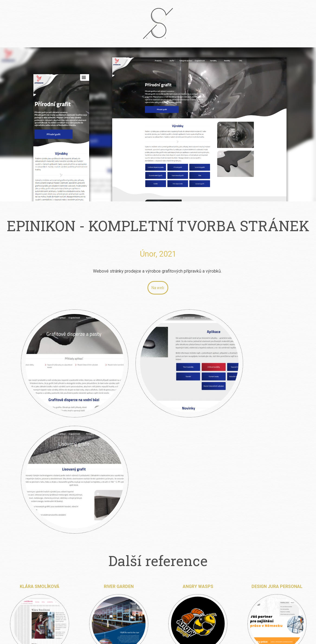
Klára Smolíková (40, 429)
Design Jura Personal (277, 429)
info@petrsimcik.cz (165, 592)
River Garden (119, 429)
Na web (158, 288)
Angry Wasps (198, 429)
